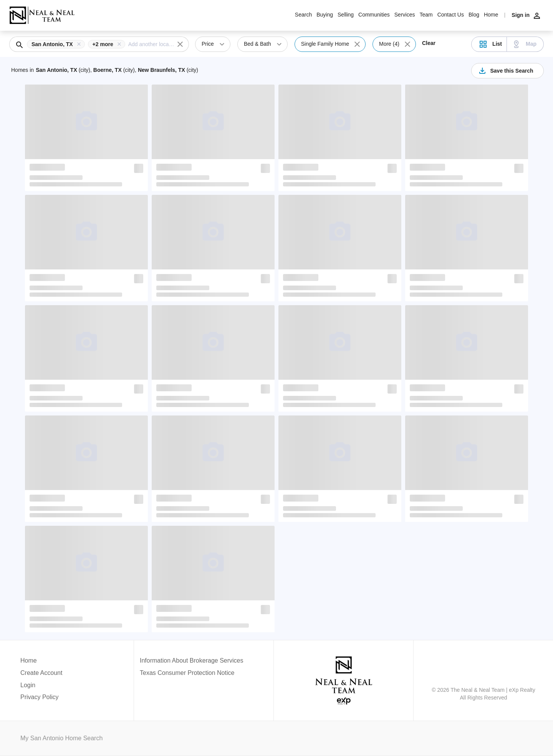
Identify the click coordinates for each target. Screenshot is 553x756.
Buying (325, 15)
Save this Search (505, 71)
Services (405, 15)
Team (426, 15)
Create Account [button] (41, 673)
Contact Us (451, 15)
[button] (57, 44)
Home (491, 15)
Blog (474, 15)
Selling (346, 15)
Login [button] (28, 685)
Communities (374, 15)
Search (303, 15)
